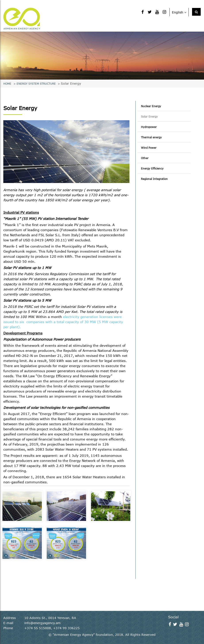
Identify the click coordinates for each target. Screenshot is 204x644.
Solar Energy (149, 116)
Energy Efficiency (152, 168)
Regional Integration (154, 179)
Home (7, 84)
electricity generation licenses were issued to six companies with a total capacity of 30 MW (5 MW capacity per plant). (63, 322)
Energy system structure (36, 84)
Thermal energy (151, 137)
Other (145, 158)
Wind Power (149, 148)
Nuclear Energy (151, 106)
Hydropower (149, 127)
